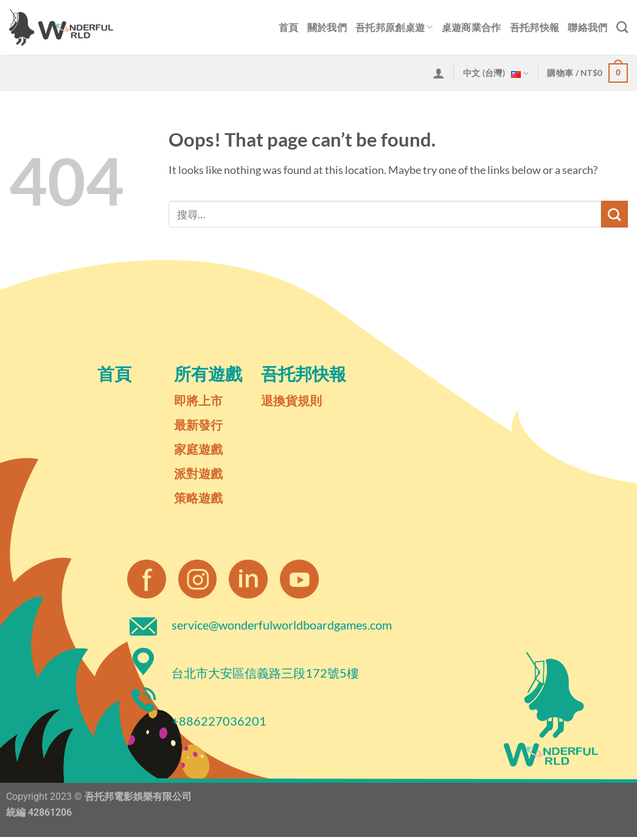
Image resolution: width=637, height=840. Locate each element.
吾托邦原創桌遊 (394, 27)
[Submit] (614, 214)
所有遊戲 (208, 373)
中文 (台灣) (496, 73)
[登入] (439, 73)
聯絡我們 (587, 27)
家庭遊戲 (198, 449)
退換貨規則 (291, 400)
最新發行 (198, 425)
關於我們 (327, 27)
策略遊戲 (198, 498)
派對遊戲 (198, 473)
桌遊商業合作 (472, 27)
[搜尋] (622, 27)
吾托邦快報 (535, 27)
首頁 (289, 27)
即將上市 (198, 400)
